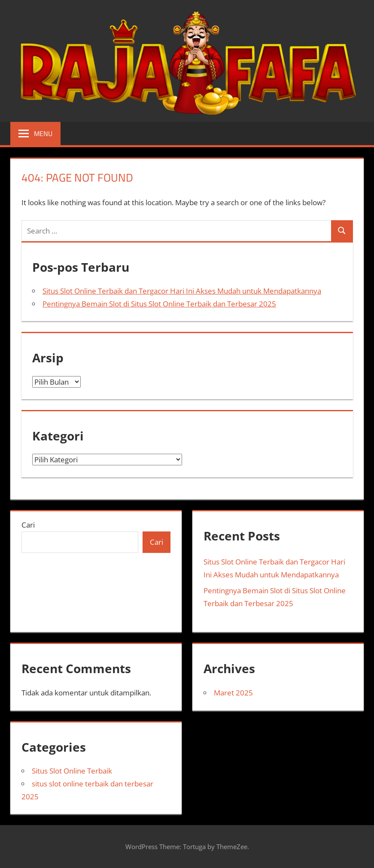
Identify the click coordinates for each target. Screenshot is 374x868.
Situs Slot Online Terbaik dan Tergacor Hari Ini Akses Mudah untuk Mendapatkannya (182, 291)
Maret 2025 (233, 693)
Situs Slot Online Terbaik (72, 771)
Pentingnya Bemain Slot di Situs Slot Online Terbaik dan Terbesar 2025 (159, 304)
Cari (28, 525)
